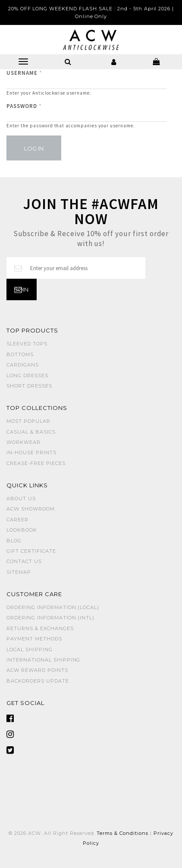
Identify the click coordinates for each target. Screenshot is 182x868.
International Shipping (43, 660)
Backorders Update (38, 681)
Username (24, 73)
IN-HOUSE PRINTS (31, 452)
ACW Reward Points (37, 670)
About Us (21, 499)
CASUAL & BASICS (31, 432)
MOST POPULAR (28, 421)
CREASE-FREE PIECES (36, 463)
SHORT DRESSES (29, 386)
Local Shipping (30, 649)
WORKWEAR (24, 442)
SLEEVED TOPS (27, 344)
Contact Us (24, 561)
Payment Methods (34, 639)
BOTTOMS (20, 354)
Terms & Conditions (122, 833)
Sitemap (19, 572)
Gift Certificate (31, 551)
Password (24, 106)
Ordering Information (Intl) (50, 618)
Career (17, 520)
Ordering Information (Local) (53, 607)
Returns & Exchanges (40, 628)
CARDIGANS (23, 365)
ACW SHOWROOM (31, 509)
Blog (14, 541)
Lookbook (22, 530)
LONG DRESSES (27, 376)
